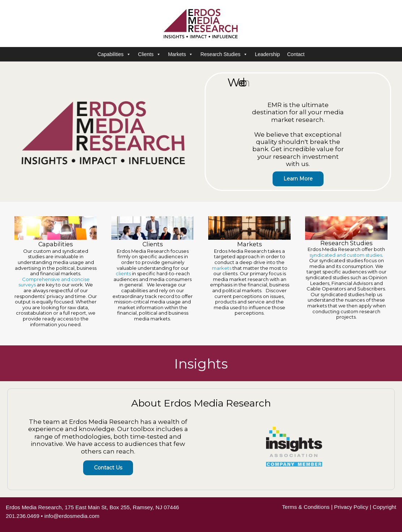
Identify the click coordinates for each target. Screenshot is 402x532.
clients (123, 273)
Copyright (384, 507)
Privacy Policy (351, 507)
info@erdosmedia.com (72, 516)
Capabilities (114, 54)
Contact (296, 54)
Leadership (267, 54)
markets (222, 268)
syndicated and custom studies (346, 255)
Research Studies (224, 54)
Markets (181, 54)
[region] (201, 279)
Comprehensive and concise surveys (54, 282)
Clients (149, 54)
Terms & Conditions (306, 507)
